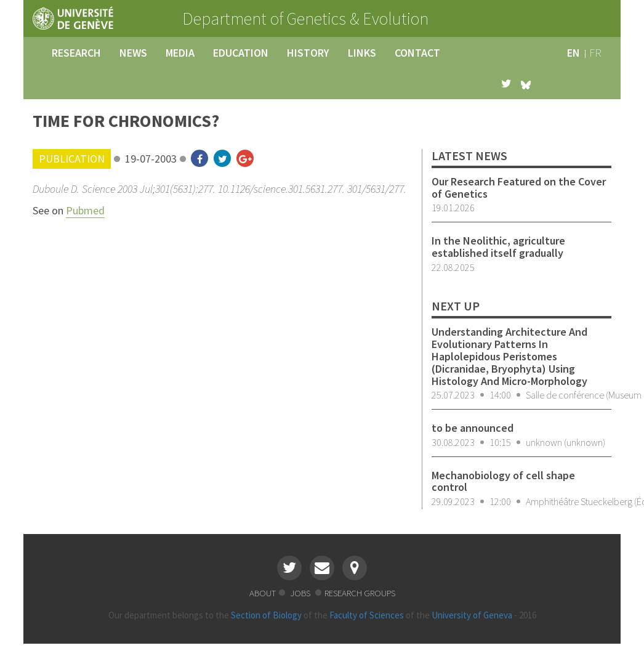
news (133, 53)
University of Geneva (472, 615)
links (362, 53)
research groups (360, 593)
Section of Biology (266, 615)
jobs (301, 593)
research (76, 53)
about (263, 593)
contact (417, 53)
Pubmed (85, 210)
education (241, 53)
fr (595, 53)
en (574, 53)
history (308, 53)
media (180, 53)
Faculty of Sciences (367, 615)
